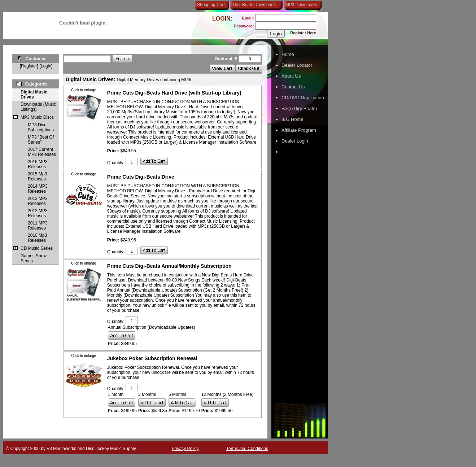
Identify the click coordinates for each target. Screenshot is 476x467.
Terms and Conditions (247, 449)
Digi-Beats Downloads (254, 5)
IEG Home (292, 119)
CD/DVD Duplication (303, 98)
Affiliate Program (299, 130)
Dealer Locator (297, 65)
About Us (291, 76)
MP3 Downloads (300, 5)
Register (29, 66)
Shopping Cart (211, 5)
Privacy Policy (185, 449)
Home (288, 54)
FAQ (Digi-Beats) (299, 108)
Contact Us (293, 87)
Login (46, 66)
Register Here (303, 33)
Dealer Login (295, 141)
